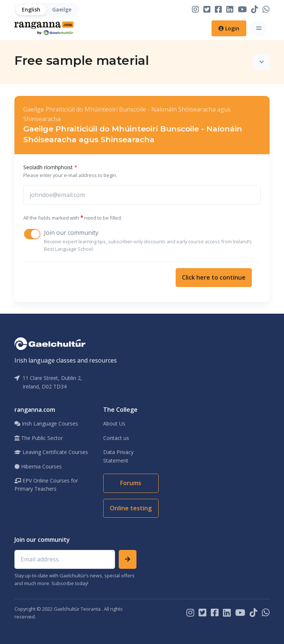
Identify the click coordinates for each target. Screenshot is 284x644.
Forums (131, 483)
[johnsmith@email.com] (142, 195)
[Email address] (65, 560)
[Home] (44, 28)
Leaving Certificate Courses (51, 452)
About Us (114, 423)
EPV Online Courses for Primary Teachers (46, 485)
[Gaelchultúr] (50, 343)
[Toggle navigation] (259, 28)
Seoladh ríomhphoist (50, 167)
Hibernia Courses (38, 466)
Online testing (131, 508)
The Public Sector (39, 438)
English (31, 9)
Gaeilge (62, 9)
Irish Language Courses (46, 423)
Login (229, 28)
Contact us (116, 438)
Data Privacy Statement (118, 456)
